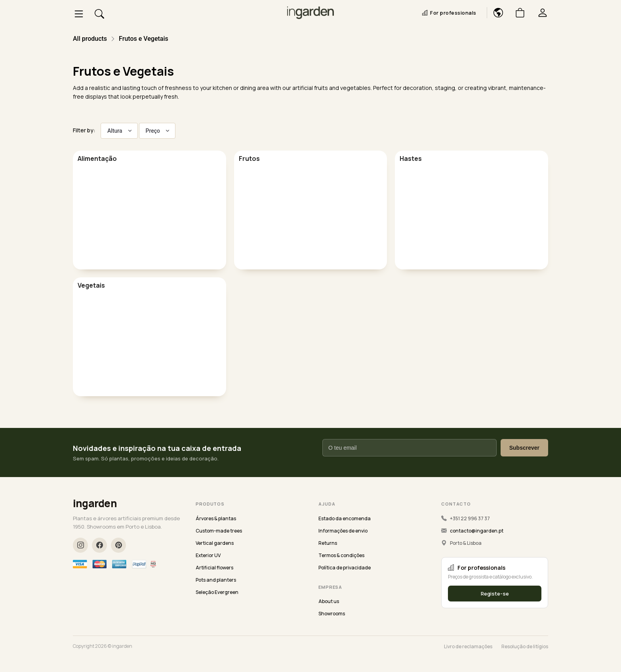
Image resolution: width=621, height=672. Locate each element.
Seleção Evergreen (217, 592)
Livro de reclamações (468, 646)
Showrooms (332, 614)
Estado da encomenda (345, 518)
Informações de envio (343, 531)
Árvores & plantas (216, 518)
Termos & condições (341, 555)
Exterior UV (208, 555)
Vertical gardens (215, 543)
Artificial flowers (214, 568)
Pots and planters (216, 580)
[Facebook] (99, 545)
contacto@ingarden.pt (477, 531)
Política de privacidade (345, 568)
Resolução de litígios (525, 646)
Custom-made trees (219, 531)
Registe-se (495, 594)
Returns (328, 543)
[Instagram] (80, 545)
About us (329, 601)
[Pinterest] (118, 545)
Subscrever (524, 448)
